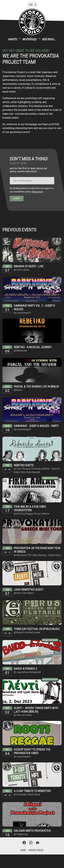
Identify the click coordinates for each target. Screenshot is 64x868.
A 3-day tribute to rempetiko (32, 791)
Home (23, 850)
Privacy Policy (36, 850)
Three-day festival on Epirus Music (37, 629)
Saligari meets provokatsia (32, 831)
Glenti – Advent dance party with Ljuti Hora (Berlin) (36, 710)
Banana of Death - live (29, 266)
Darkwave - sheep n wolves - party (36, 426)
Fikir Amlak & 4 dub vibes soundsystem (30, 508)
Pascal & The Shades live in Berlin (36, 386)
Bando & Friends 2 (25, 669)
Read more (38, 192)
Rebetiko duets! (24, 465)
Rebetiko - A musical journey (33, 347)
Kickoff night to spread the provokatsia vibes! (32, 751)
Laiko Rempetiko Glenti (29, 590)
